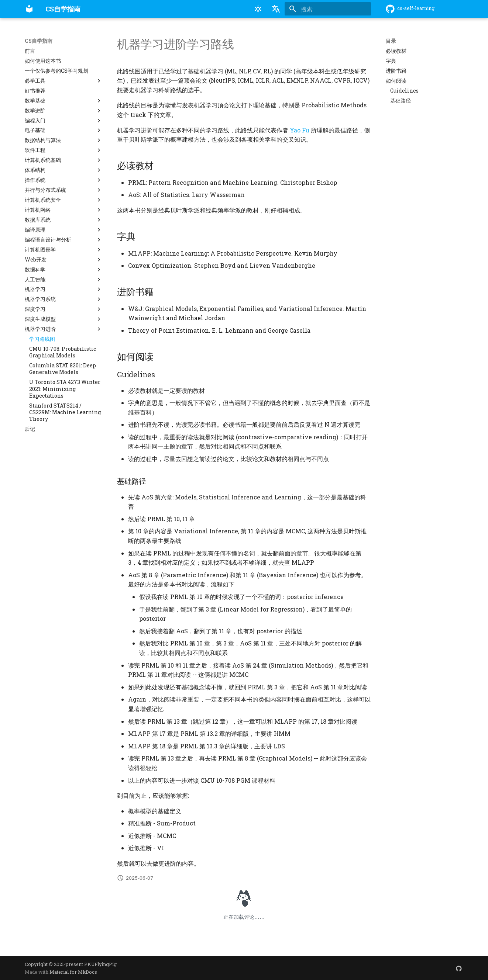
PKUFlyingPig (100, 964)
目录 (391, 41)
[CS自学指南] (29, 9)
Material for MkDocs (73, 972)
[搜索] (328, 9)
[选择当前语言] (276, 9)
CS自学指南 (39, 41)
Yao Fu (300, 130)
